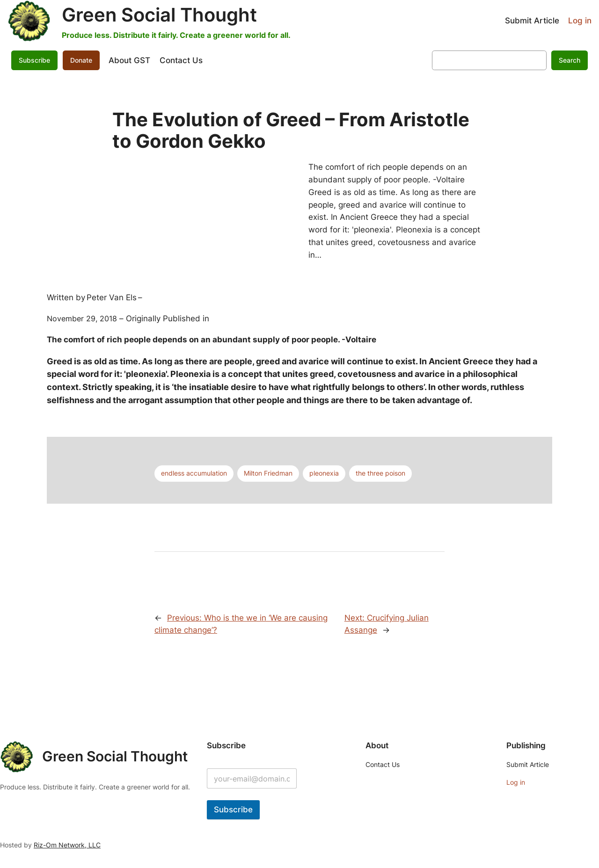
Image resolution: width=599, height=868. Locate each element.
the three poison (380, 473)
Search (570, 60)
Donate (81, 60)
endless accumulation (194, 473)
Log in (580, 21)
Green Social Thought (159, 15)
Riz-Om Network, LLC (67, 845)
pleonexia (324, 473)
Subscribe (34, 60)
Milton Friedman (268, 473)
